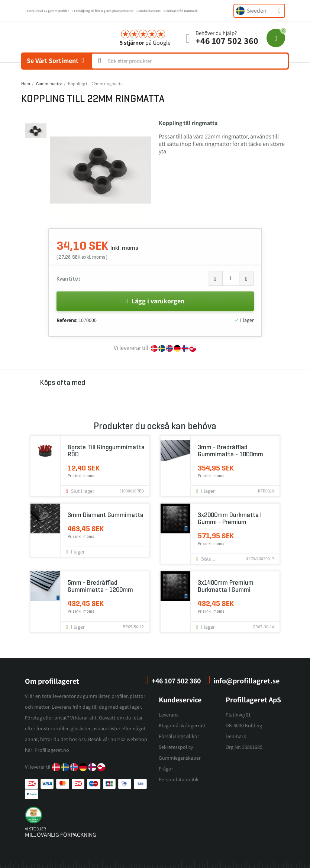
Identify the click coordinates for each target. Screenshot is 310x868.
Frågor (166, 769)
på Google (145, 43)
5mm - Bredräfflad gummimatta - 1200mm (100, 586)
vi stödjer (35, 829)
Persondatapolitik (179, 779)
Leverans (169, 715)
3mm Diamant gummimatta (106, 515)
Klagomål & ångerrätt (182, 725)
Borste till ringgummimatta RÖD (106, 451)
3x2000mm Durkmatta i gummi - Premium (230, 518)
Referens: (67, 320)
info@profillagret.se (246, 681)
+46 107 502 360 (227, 41)
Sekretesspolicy (176, 747)
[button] (55, 170)
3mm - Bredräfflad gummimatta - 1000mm (230, 451)
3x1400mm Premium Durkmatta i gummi (226, 586)
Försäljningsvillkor (179, 736)
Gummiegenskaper (180, 758)
